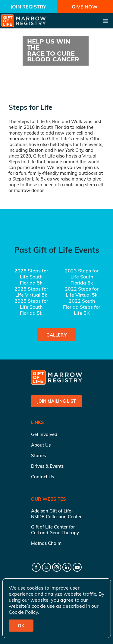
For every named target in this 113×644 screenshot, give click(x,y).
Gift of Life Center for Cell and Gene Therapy (55, 530)
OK (21, 626)
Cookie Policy (23, 612)
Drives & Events (47, 466)
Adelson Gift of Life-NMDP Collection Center (56, 514)
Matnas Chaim (46, 543)
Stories (38, 455)
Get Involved (44, 434)
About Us (41, 445)
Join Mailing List (56, 401)
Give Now (85, 7)
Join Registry (28, 7)
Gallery (56, 335)
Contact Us (42, 477)
